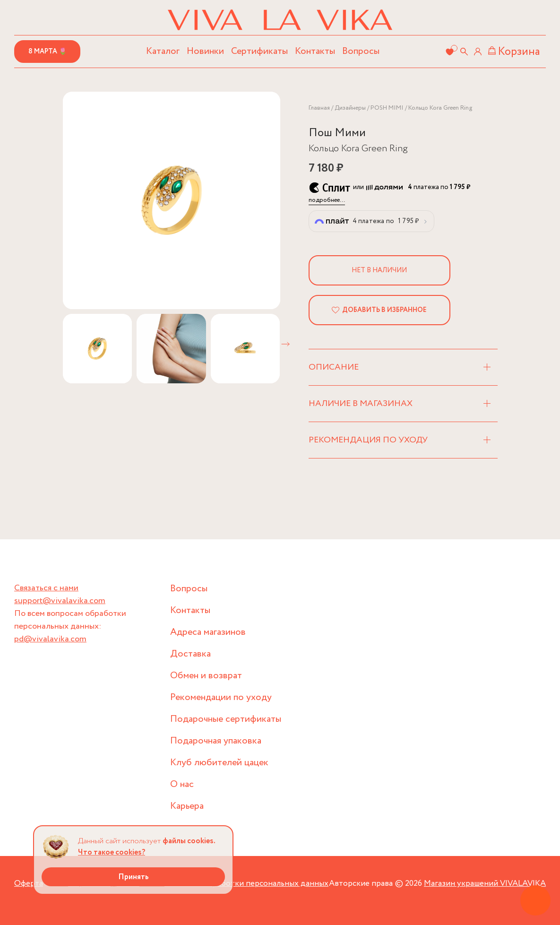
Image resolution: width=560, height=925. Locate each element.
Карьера (187, 806)
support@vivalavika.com (60, 601)
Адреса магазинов (208, 632)
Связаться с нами (46, 588)
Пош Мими (337, 133)
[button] (285, 344)
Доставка (190, 654)
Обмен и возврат (206, 676)
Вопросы (361, 51)
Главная (319, 108)
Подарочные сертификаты (226, 719)
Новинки (205, 51)
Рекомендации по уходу (221, 697)
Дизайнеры (350, 108)
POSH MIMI (387, 108)
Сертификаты (259, 51)
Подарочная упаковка (216, 741)
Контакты (315, 51)
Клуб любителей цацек (219, 763)
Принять (134, 877)
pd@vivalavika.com (50, 639)
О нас (182, 784)
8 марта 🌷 (47, 52)
